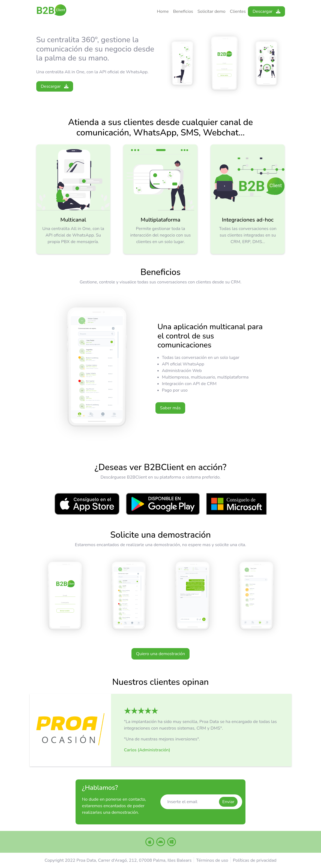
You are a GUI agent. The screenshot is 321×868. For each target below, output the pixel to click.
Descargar (266, 11)
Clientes (238, 11)
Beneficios (183, 11)
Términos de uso (212, 860)
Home (163, 11)
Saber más (170, 408)
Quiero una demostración (161, 654)
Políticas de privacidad (255, 860)
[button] (141, 710)
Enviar (228, 802)
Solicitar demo (211, 11)
